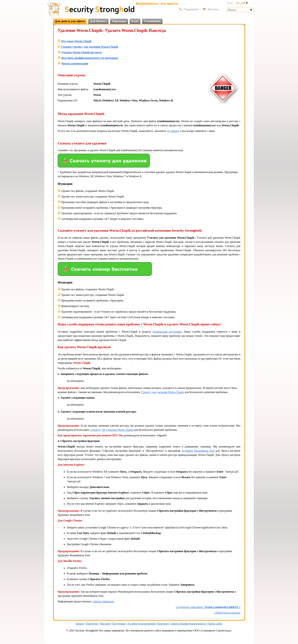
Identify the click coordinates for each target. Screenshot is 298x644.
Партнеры (119, 21)
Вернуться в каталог (227, 613)
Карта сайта (215, 624)
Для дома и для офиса (70, 21)
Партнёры (92, 624)
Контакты (163, 624)
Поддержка (119, 624)
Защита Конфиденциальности (189, 624)
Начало (80, 624)
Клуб (135, 21)
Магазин (105, 624)
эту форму (173, 131)
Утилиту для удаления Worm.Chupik (162, 392)
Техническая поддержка (167, 332)
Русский (242, 3)
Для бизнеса (98, 21)
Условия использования (141, 624)
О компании (152, 21)
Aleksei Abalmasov (103, 601)
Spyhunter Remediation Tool (198, 451)
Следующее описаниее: (208, 607)
